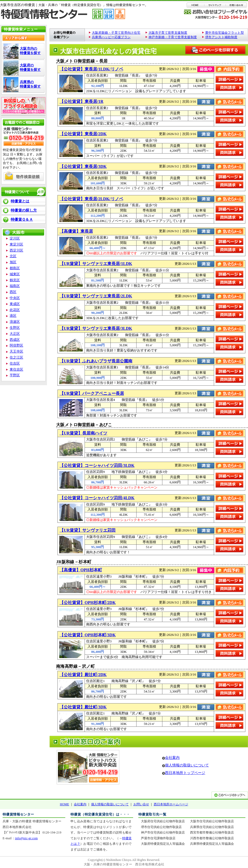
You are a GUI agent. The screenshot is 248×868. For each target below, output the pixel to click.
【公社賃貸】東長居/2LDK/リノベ (91, 199)
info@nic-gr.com (26, 838)
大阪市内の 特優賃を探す (30, 51)
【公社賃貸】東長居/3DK (83, 166)
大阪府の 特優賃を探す (30, 67)
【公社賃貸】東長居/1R (81, 101)
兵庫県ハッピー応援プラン (111, 37)
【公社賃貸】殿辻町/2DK (83, 675)
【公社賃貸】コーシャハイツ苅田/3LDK (97, 465)
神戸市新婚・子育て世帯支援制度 (173, 37)
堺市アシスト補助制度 (221, 37)
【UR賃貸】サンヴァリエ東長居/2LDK (96, 296)
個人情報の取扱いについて (187, 765)
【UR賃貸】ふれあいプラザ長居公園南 (96, 361)
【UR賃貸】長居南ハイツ (83, 433)
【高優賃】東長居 (76, 231)
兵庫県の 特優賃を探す (30, 84)
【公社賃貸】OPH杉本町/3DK (88, 635)
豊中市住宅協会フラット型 (225, 33)
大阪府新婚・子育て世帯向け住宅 (116, 33)
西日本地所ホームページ (171, 804)
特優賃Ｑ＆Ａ (22, 219)
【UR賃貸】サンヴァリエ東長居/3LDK (96, 328)
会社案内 (172, 758)
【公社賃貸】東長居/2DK (83, 134)
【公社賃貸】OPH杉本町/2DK (88, 603)
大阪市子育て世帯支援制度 (168, 33)
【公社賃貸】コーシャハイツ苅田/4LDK (97, 498)
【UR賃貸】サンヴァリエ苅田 (88, 530)
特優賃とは (20, 201)
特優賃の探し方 (24, 210)
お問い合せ (141, 804)
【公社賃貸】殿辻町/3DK (83, 707)
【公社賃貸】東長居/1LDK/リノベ (91, 69)
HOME (64, 804)
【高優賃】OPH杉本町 (81, 570)
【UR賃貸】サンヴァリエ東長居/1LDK (96, 264)
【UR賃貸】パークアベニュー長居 (92, 393)
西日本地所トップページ (185, 773)
